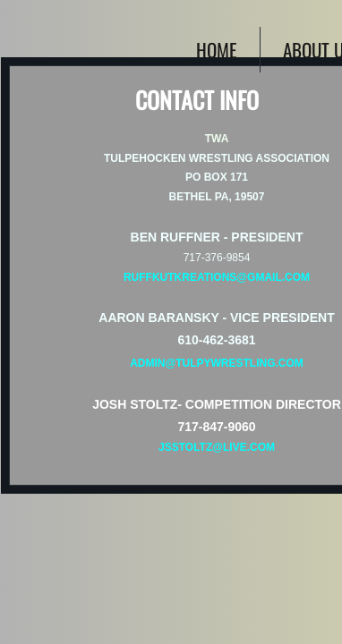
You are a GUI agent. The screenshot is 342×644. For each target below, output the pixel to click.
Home (217, 50)
